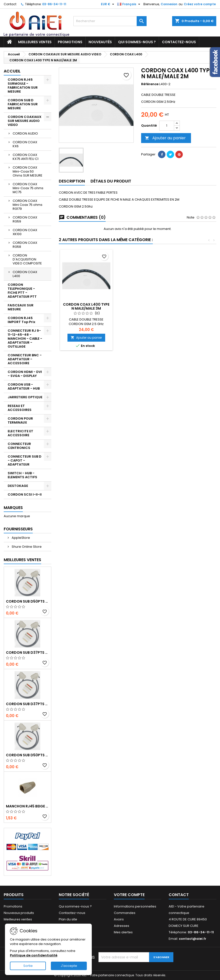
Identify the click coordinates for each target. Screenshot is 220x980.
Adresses (122, 926)
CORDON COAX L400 (25, 274)
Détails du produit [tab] (111, 181)
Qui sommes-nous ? (137, 42)
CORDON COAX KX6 (25, 144)
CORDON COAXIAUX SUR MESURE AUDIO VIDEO (25, 121)
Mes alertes (123, 932)
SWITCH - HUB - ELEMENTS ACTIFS (22, 475)
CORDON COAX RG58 (25, 245)
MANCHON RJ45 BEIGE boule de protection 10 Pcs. (28, 806)
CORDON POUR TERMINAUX (20, 420)
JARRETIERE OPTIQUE (25, 397)
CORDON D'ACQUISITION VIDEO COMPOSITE (27, 259)
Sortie (28, 966)
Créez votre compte (200, 4)
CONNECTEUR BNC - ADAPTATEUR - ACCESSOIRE (25, 359)
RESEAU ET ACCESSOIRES (20, 408)
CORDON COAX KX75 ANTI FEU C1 (26, 157)
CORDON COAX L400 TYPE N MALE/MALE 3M (141, 306)
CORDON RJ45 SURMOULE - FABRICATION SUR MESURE (23, 86)
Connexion (169, 4)
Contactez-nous (179, 42)
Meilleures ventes (35, 42)
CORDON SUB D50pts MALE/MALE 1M (28, 601)
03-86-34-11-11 (54, 4)
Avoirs (119, 919)
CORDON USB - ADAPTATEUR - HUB (24, 386)
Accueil (12, 71)
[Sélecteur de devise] (108, 4)
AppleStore (20, 538)
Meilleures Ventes (22, 560)
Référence (150, 84)
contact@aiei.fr (193, 939)
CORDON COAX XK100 (25, 232)
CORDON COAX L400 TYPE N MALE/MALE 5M (86, 306)
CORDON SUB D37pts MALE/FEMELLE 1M (28, 704)
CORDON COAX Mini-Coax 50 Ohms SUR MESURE (28, 171)
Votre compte (129, 895)
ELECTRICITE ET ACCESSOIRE (20, 433)
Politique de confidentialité (34, 955)
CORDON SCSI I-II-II (25, 494)
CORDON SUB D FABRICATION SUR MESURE (23, 104)
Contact (10, 4)
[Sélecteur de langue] (129, 4)
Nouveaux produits (19, 913)
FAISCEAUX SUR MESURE (21, 307)
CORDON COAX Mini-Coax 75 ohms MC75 (28, 188)
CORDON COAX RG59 (25, 219)
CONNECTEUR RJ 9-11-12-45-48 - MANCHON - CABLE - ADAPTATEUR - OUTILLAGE (25, 339)
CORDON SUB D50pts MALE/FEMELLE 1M (28, 755)
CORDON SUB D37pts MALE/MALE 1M (28, 653)
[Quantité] (167, 126)
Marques (13, 508)
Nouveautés (100, 42)
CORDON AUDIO (25, 133)
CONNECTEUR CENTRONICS (19, 446)
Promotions (70, 42)
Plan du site (68, 919)
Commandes (125, 913)
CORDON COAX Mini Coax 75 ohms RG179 (28, 205)
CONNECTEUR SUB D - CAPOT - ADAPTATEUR (25, 460)
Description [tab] (72, 181)
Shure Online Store (26, 547)
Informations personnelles (135, 906)
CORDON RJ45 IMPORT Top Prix (21, 320)
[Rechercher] (110, 21)
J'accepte (69, 966)
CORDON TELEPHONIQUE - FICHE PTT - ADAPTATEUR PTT (22, 291)
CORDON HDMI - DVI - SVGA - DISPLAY (25, 374)
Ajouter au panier (165, 138)
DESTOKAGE (18, 486)
